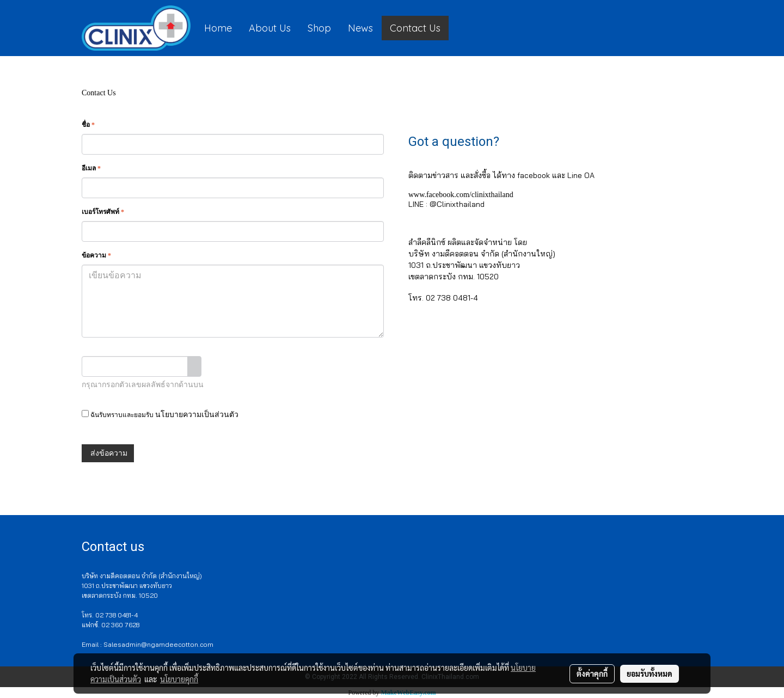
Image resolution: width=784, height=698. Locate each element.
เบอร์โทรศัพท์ (103, 212)
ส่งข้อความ (108, 453)
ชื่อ (88, 125)
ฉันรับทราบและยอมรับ (160, 414)
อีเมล (91, 168)
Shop (319, 28)
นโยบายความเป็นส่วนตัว (197, 415)
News (360, 28)
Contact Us (415, 28)
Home (218, 28)
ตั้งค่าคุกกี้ (592, 673)
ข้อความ (96, 255)
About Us (270, 28)
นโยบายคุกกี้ (179, 679)
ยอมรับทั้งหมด (650, 673)
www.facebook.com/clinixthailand (461, 195)
